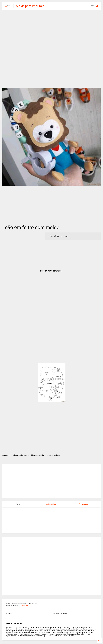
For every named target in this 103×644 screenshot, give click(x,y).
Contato (9, 613)
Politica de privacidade (59, 613)
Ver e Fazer (24, 606)
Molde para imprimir (30, 6)
